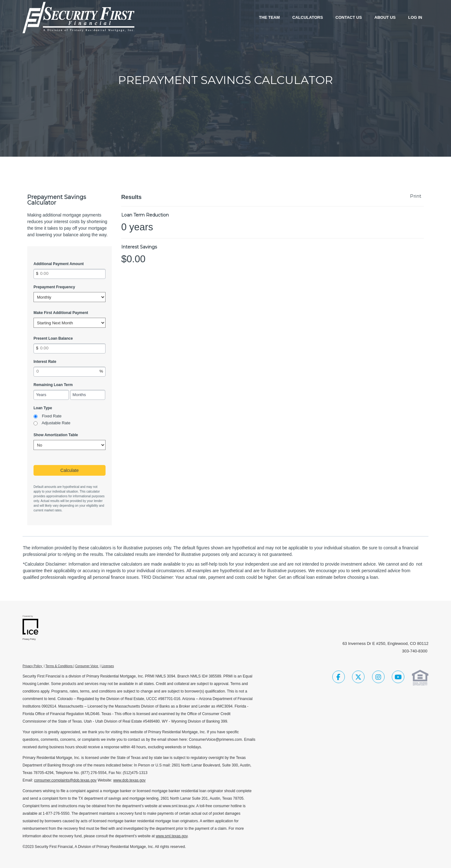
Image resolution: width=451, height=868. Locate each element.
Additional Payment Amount (59, 264)
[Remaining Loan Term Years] (51, 395)
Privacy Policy (32, 666)
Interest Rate (45, 362)
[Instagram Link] (378, 678)
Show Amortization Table (56, 435)
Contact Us (349, 17)
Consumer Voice (87, 666)
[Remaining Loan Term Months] (88, 395)
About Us (385, 17)
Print (416, 196)
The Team (269, 17)
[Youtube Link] (398, 678)
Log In (415, 17)
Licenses (108, 666)
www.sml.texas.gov (171, 836)
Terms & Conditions (59, 666)
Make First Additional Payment (61, 313)
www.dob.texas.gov (129, 780)
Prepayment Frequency (54, 287)
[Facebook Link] (339, 678)
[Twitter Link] (358, 678)
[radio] (36, 416)
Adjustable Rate (56, 423)
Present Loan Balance (53, 338)
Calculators (308, 17)
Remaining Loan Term (53, 385)
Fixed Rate (52, 416)
